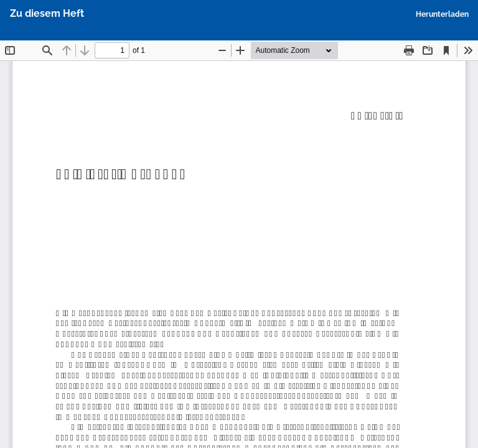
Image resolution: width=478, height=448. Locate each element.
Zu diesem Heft (47, 13)
